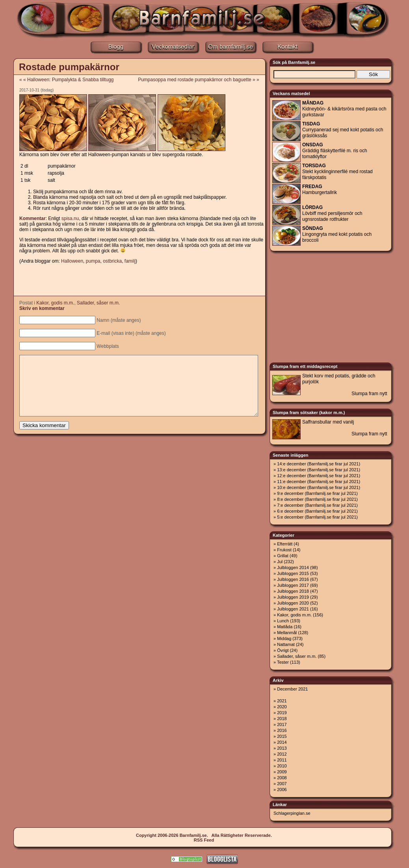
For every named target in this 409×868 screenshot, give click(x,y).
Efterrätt (285, 544)
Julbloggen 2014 (293, 567)
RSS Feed (204, 840)
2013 (282, 748)
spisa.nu (70, 218)
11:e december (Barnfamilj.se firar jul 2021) (319, 482)
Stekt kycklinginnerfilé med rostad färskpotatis (337, 172)
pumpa (93, 261)
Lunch (283, 621)
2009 (282, 772)
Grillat (283, 556)
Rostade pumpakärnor (69, 67)
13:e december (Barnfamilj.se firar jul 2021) (319, 470)
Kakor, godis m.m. (55, 303)
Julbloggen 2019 (293, 597)
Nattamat (286, 644)
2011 (282, 760)
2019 (282, 713)
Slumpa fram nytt (369, 394)
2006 (282, 790)
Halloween (72, 261)
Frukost (284, 550)
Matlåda (285, 627)
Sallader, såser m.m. (98, 303)
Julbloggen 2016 (293, 579)
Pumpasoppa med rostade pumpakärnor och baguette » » (201, 80)
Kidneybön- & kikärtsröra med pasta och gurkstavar (344, 109)
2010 (282, 766)
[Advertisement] (139, 280)
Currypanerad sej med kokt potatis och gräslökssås (343, 130)
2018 (282, 719)
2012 (282, 754)
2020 (282, 707)
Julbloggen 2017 (293, 585)
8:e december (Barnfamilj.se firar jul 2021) (317, 499)
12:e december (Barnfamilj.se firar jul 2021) (319, 476)
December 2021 (292, 689)
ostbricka (112, 261)
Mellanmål (287, 633)
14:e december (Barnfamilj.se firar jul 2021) (319, 464)
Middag (284, 638)
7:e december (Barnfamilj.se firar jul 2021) (317, 505)
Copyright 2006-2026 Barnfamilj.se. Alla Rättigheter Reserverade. (204, 835)
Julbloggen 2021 (293, 609)
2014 (282, 742)
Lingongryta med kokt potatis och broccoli (337, 234)
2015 (282, 736)
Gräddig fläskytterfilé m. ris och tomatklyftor (335, 151)
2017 (282, 724)
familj (130, 261)
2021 (282, 701)
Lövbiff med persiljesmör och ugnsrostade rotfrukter (332, 213)
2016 (282, 730)
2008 (282, 778)
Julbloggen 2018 (293, 591)
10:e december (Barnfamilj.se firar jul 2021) (319, 487)
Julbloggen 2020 (293, 603)
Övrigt (283, 650)
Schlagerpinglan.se (292, 813)
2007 (282, 784)
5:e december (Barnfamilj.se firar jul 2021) (317, 517)
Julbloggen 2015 (293, 573)
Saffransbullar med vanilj (328, 422)
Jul (280, 562)
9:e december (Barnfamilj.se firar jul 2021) (317, 493)
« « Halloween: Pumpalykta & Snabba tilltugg (66, 80)
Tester (283, 662)
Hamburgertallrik (320, 189)
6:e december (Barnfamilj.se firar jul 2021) (317, 511)
